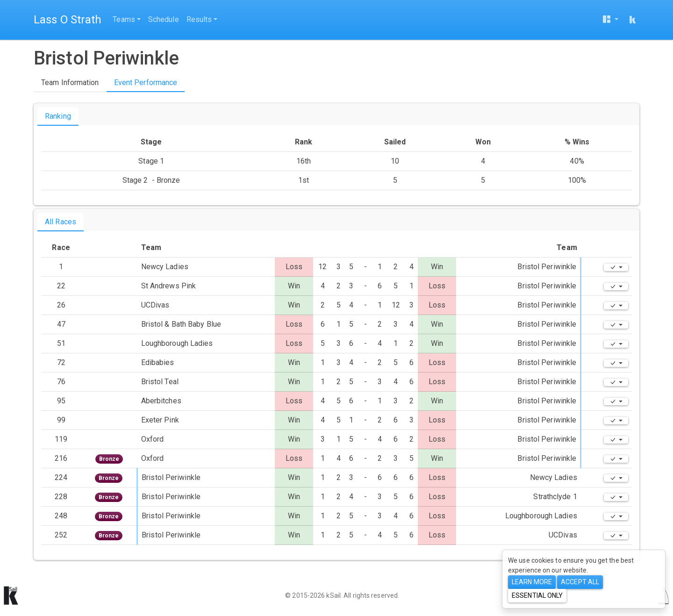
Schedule (164, 19)
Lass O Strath (68, 20)
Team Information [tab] (70, 82)
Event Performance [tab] (146, 82)
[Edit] (616, 267)
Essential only (537, 595)
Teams (124, 19)
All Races (61, 222)
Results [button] (199, 19)
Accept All (580, 582)
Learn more (532, 582)
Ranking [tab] (58, 116)
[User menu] (610, 20)
